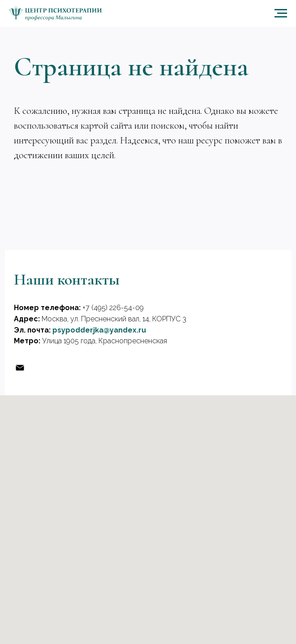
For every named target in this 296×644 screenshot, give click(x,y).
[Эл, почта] (20, 368)
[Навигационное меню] (281, 13)
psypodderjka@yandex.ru (99, 330)
